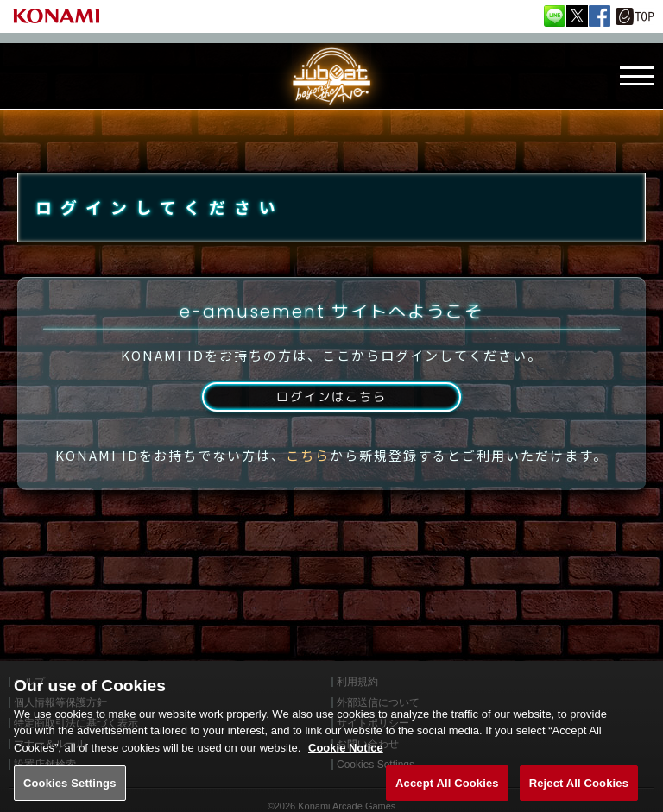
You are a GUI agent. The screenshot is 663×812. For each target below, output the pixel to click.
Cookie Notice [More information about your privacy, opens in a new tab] (346, 762)
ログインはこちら (331, 416)
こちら (308, 476)
